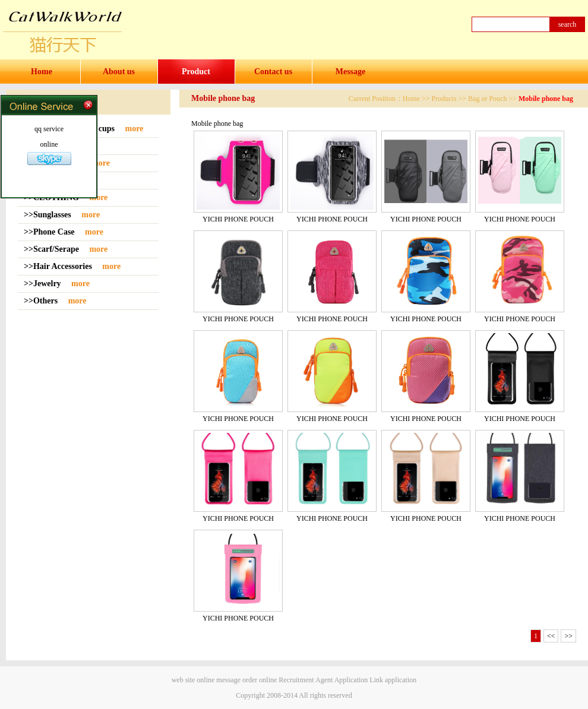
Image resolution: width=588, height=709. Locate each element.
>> (568, 636)
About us (119, 72)
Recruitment (296, 680)
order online (260, 680)
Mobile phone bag (546, 99)
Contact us (273, 72)
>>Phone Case (50, 232)
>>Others (42, 301)
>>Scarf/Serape (52, 249)
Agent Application (342, 680)
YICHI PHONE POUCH (238, 219)
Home (42, 72)
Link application (393, 680)
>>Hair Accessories (59, 266)
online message (219, 680)
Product (196, 72)
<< (551, 636)
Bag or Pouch (487, 99)
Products (444, 99)
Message (351, 72)
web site (184, 680)
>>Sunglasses (48, 215)
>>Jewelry (43, 284)
